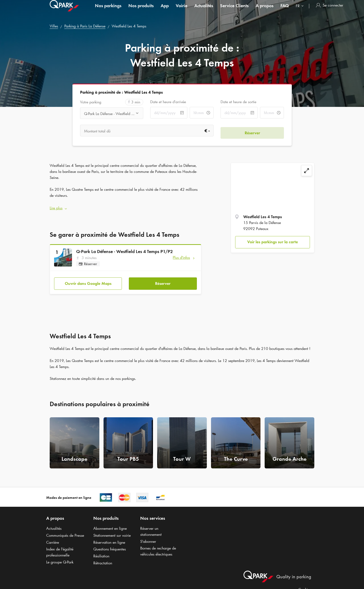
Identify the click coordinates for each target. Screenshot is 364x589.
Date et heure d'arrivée (168, 102)
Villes (54, 26)
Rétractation (103, 559)
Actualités (204, 10)
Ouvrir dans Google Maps (88, 279)
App (165, 10)
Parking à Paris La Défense (85, 26)
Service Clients (234, 10)
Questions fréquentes (110, 545)
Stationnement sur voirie (112, 531)
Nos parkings (108, 10)
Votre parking (91, 102)
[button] (125, 206)
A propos (265, 10)
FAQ (285, 10)
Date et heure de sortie (238, 102)
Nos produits (141, 10)
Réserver (163, 279)
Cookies (305, 585)
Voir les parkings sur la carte (273, 242)
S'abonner (148, 537)
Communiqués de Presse (65, 531)
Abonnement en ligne (110, 524)
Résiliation (101, 552)
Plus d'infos (181, 255)
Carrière (53, 538)
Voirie (182, 10)
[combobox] (301, 11)
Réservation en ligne (109, 538)
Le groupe (60, 558)
